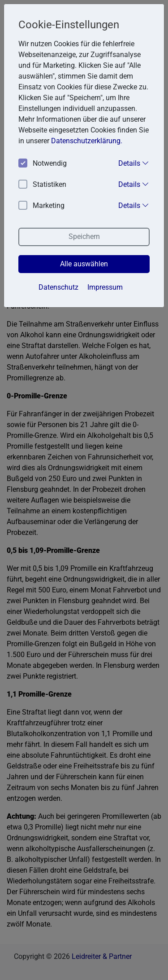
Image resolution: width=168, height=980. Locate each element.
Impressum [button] (105, 287)
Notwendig (43, 164)
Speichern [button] (84, 236)
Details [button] (134, 163)
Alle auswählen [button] (84, 264)
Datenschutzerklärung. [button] (87, 141)
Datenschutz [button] (58, 287)
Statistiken (42, 185)
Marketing (41, 206)
